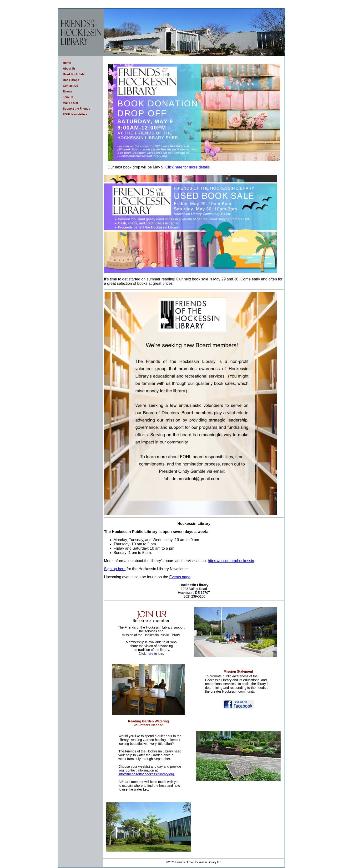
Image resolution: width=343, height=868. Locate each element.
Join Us (68, 97)
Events (68, 91)
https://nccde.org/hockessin (231, 561)
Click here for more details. (188, 167)
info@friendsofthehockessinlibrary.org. (147, 774)
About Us (69, 69)
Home (67, 63)
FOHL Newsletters (75, 114)
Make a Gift (71, 103)
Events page (180, 577)
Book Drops (71, 80)
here (150, 654)
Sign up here (115, 569)
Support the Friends (76, 109)
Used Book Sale (74, 74)
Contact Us (70, 86)
